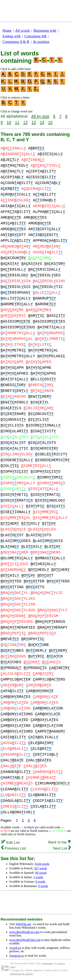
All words (22, 31)
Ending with (12, 36)
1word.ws (15, 948)
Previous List (13, 848)
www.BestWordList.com (24, 932)
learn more (48, 963)
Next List (62, 848)
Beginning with (45, 31)
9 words (40, 882)
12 (25, 122)
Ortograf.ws (17, 956)
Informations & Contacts (21, 974)
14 (42, 122)
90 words (41, 873)
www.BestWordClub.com (25, 940)
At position (41, 42)
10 (9, 122)
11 (17, 122)
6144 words (42, 864)
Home (7, 31)
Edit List (10, 842)
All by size (40, 116)
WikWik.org (23, 924)
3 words (38, 877)
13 (34, 122)
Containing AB (36, 36)
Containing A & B (16, 42)
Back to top (60, 842)
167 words (40, 868)
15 (50, 122)
